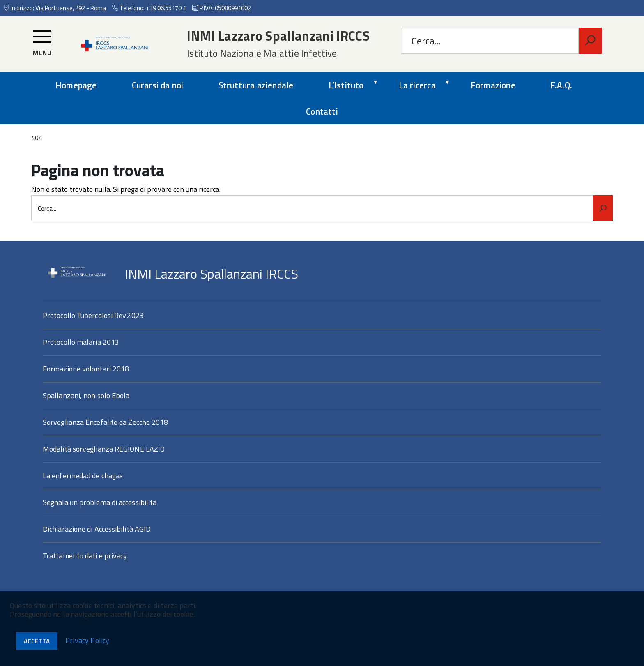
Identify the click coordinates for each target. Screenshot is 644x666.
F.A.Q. (561, 85)
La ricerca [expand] (417, 85)
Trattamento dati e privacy (85, 556)
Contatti (322, 111)
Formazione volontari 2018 (86, 369)
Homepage (76, 85)
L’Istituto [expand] (346, 85)
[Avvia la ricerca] (590, 40)
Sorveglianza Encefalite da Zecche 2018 (105, 422)
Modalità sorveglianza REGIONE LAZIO (104, 449)
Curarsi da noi (158, 85)
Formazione (493, 85)
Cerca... (426, 41)
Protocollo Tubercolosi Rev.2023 (93, 315)
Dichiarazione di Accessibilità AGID (97, 529)
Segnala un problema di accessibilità (100, 502)
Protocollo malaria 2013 (81, 342)
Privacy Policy (87, 640)
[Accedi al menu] (43, 43)
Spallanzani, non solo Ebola (86, 395)
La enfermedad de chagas (83, 476)
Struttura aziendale (256, 85)
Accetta (37, 641)
